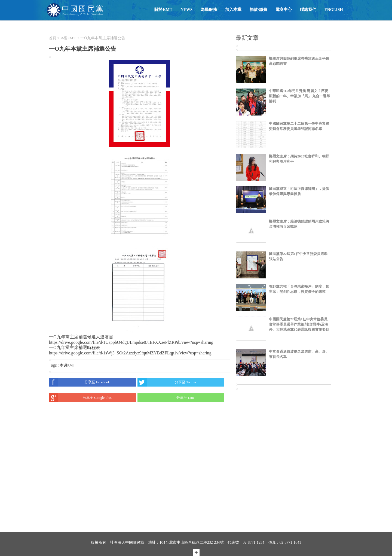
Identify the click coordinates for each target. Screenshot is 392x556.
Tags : (54, 365)
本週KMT (68, 38)
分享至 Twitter (167, 382)
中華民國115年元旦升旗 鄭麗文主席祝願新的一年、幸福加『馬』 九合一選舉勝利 (299, 96)
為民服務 (209, 10)
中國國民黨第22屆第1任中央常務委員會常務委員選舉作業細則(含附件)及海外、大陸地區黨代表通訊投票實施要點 (299, 324)
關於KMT (163, 10)
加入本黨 (233, 10)
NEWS (186, 10)
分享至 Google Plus (80, 398)
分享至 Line (166, 398)
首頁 (53, 38)
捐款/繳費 (258, 10)
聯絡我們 (308, 10)
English (334, 10)
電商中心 (284, 10)
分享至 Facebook (79, 382)
